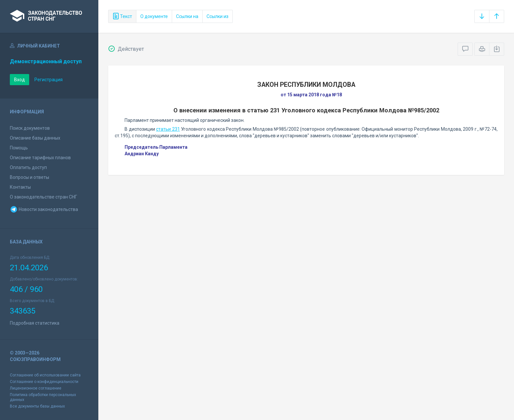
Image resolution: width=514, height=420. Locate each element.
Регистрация (49, 80)
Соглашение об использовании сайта (45, 375)
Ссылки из (217, 16)
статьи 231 (168, 129)
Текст (122, 16)
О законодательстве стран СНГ (43, 197)
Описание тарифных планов (40, 158)
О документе (154, 16)
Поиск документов (30, 128)
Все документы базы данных (37, 406)
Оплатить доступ (28, 167)
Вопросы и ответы (30, 177)
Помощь (19, 148)
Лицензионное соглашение (36, 388)
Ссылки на (187, 16)
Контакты (20, 187)
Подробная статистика (35, 323)
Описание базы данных (35, 138)
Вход (20, 80)
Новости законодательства (44, 209)
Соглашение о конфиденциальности (44, 382)
